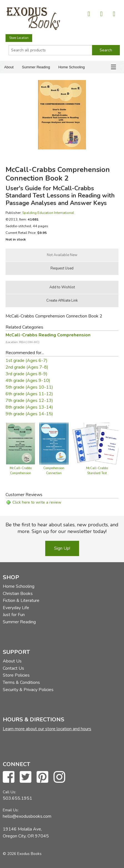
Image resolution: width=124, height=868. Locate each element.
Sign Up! (62, 548)
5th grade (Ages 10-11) (29, 387)
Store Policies (16, 675)
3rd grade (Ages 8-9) (26, 374)
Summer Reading (36, 67)
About (9, 67)
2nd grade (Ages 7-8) (27, 367)
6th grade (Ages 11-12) (29, 394)
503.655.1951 (17, 798)
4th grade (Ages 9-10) (28, 381)
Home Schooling (71, 67)
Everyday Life (16, 608)
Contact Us (13, 668)
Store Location (19, 38)
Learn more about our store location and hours (47, 729)
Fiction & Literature (21, 601)
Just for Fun (14, 615)
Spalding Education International (48, 213)
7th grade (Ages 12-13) (29, 401)
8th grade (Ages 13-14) (29, 407)
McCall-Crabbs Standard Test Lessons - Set (97, 473)
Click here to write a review (37, 502)
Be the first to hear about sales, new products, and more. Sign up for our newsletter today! (62, 528)
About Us (12, 661)
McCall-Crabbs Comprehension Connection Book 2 (21, 473)
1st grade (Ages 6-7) (26, 361)
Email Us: (11, 810)
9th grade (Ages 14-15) (29, 414)
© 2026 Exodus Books (22, 854)
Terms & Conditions (21, 682)
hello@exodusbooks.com (27, 816)
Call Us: (9, 792)
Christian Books (18, 594)
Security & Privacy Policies (28, 690)
